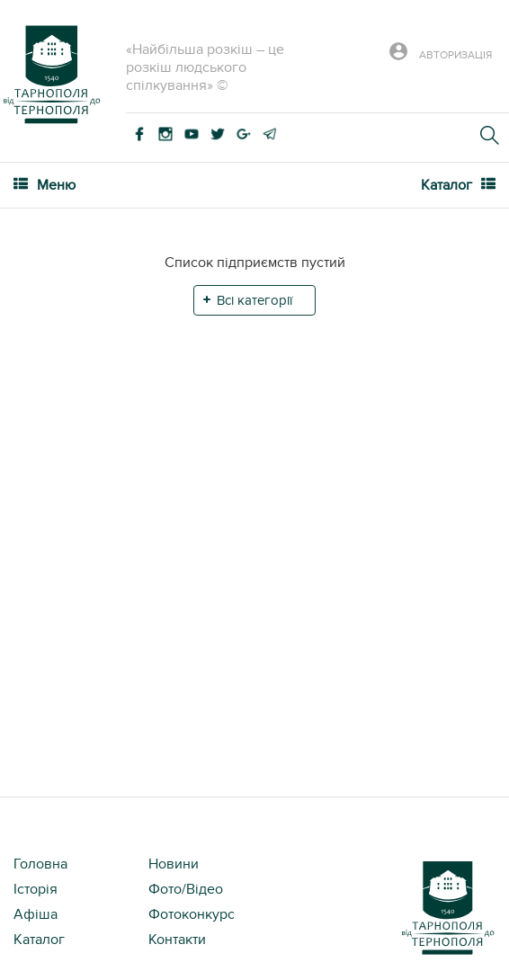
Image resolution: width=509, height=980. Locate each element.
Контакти (177, 940)
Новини (174, 864)
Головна (40, 864)
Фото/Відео (186, 889)
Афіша (36, 914)
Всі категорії (254, 300)
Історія (36, 889)
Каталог (39, 940)
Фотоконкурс (192, 914)
